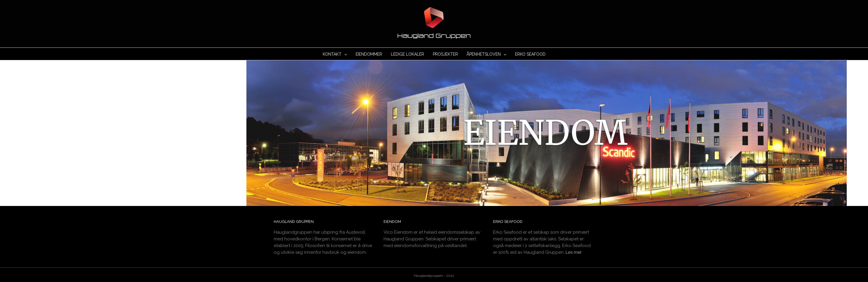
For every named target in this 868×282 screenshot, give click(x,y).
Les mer (574, 251)
